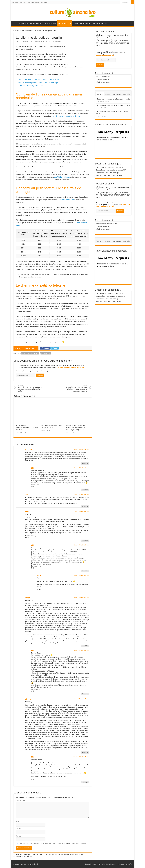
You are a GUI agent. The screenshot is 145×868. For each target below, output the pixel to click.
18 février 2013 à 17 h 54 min (81, 545)
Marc (27, 511)
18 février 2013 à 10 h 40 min (81, 450)
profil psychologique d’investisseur (66, 116)
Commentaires (116, 94)
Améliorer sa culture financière (106, 224)
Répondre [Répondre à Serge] (85, 646)
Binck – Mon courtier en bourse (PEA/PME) (110, 167)
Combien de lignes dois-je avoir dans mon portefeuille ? (39, 79)
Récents (107, 94)
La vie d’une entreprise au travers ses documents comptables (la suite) (30, 388)
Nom (18, 821)
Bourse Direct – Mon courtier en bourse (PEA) (111, 170)
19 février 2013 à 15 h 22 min (81, 597)
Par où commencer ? (100, 23)
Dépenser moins (36, 23)
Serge (28, 598)
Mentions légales (33, 2)
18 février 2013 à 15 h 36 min (81, 511)
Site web (19, 836)
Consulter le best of (103, 79)
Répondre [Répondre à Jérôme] (85, 752)
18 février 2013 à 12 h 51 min (81, 468)
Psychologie (46, 353)
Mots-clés (126, 94)
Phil (18, 41)
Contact (23, 2)
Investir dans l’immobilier (82, 23)
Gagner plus (24, 23)
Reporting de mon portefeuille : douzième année (114, 105)
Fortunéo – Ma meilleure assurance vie (109, 175)
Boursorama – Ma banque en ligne (108, 173)
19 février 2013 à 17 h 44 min (81, 650)
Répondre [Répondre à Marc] (85, 541)
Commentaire (21, 800)
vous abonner (70, 843)
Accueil (15, 23)
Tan (27, 495)
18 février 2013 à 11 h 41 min (81, 495)
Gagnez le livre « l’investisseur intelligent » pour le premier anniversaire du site (75, 388)
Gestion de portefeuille (30, 353)
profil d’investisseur (62, 177)
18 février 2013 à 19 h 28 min (81, 575)
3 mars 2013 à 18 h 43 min (81, 757)
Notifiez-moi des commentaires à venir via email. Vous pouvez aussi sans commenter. (51, 843)
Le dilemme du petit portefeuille (30, 86)
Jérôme (28, 699)
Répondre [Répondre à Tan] (85, 506)
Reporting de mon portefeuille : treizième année (114, 99)
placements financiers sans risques (70, 367)
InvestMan (30, 450)
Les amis (44, 2)
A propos (15, 2)
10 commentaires (56, 41)
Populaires (100, 94)
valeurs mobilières (67, 200)
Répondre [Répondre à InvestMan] (85, 464)
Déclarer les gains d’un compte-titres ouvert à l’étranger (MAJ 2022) (76, 427)
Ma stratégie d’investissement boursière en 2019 (27, 427)
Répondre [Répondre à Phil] (85, 490)
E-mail (19, 829)
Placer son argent (50, 23)
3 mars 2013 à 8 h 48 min (82, 699)
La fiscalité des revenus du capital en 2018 (52, 426)
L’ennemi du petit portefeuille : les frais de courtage (38, 83)
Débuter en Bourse (65, 23)
